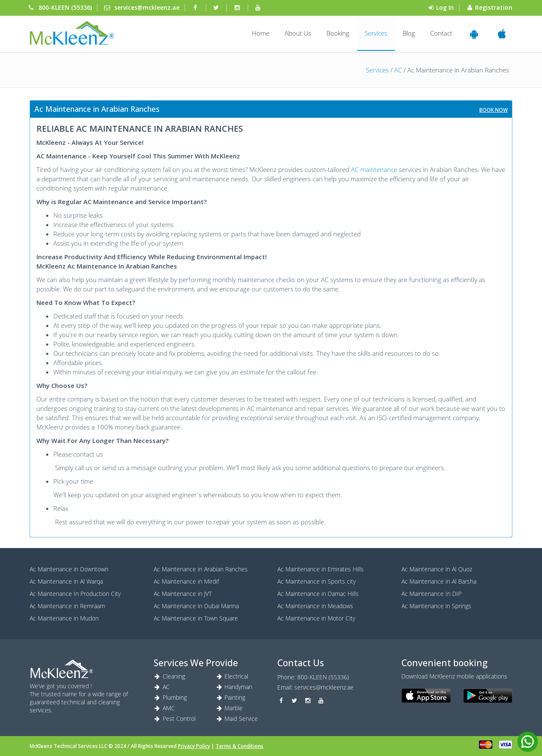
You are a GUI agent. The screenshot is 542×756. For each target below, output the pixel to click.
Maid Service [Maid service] (237, 719)
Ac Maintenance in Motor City (316, 618)
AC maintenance (374, 169)
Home (261, 33)
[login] (72, 33)
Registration (494, 7)
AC (398, 70)
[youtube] (259, 7)
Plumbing (170, 697)
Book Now (494, 110)
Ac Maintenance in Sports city (317, 581)
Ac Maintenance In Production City (75, 594)
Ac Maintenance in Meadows (315, 606)
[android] (488, 696)
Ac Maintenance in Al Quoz (437, 569)
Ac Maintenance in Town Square (196, 618)
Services (376, 33)
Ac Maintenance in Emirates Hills (321, 569)
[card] (486, 745)
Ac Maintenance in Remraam (67, 606)
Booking (338, 33)
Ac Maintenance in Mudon (64, 618)
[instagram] (238, 7)
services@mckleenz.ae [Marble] (324, 687)
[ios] (426, 696)
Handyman (234, 687)
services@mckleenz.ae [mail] (147, 7)
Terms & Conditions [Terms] (239, 746)
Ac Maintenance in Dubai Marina (196, 606)
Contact (441, 33)
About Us (298, 33)
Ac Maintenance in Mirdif (186, 581)
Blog (409, 33)
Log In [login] (445, 7)
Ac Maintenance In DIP (431, 594)
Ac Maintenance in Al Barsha (439, 581)
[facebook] (196, 7)
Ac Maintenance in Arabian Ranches (201, 569)
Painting (231, 697)
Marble (229, 708)
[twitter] (217, 7)
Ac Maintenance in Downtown (69, 569)
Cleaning (170, 676)
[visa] (506, 745)
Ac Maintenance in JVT (183, 594)
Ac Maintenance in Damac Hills (318, 594)
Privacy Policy (194, 746)
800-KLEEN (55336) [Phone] (65, 7)
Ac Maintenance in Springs (436, 606)
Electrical (232, 676)
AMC (165, 708)
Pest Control (175, 719)
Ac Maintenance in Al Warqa (66, 581)
